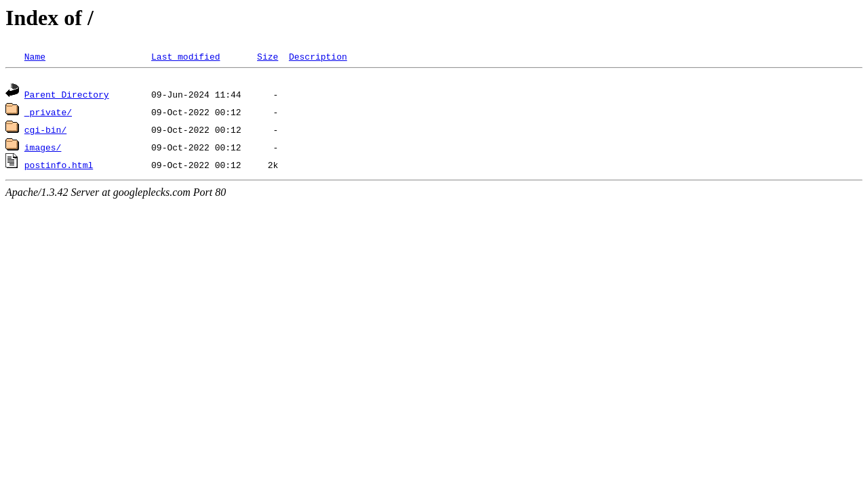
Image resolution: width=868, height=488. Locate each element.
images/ (43, 149)
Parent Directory (67, 96)
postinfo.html (59, 167)
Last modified (185, 56)
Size (268, 56)
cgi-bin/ (45, 131)
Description (318, 56)
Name (35, 56)
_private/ (48, 114)
